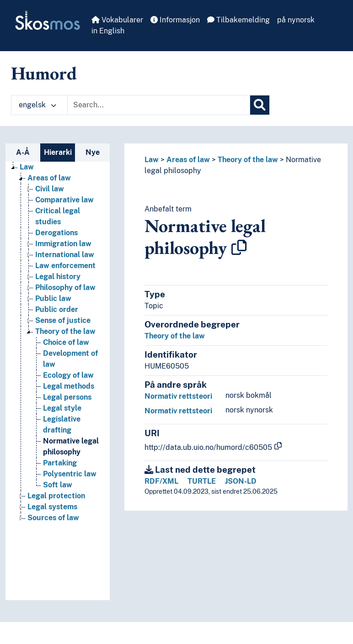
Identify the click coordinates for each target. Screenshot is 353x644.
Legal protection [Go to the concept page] (56, 496)
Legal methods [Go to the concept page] (69, 386)
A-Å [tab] (23, 152)
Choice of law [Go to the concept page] (66, 342)
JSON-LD (241, 481)
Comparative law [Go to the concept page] (64, 200)
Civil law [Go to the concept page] (50, 189)
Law (152, 160)
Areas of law (188, 160)
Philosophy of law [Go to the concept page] (65, 288)
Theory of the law (248, 160)
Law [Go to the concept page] (27, 167)
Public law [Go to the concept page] (53, 298)
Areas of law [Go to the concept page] (49, 178)
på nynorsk (296, 20)
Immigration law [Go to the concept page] (63, 244)
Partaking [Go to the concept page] (60, 463)
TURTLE (202, 481)
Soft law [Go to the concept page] (58, 485)
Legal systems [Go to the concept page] (52, 507)
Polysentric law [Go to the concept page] (70, 474)
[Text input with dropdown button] (159, 105)
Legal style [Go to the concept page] (62, 408)
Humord (44, 73)
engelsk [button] (37, 105)
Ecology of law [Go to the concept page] (68, 375)
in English (108, 31)
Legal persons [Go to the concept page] (67, 397)
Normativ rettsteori (178, 396)
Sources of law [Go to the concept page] (53, 518)
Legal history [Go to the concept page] (58, 277)
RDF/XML (161, 481)
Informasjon (175, 20)
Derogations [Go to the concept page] (56, 233)
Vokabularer (117, 20)
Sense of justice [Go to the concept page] (63, 320)
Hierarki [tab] (58, 152)
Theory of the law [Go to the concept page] (65, 331)
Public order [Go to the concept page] (57, 309)
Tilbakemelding (238, 20)
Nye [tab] (93, 152)
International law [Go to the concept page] (65, 255)
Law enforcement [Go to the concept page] (65, 266)
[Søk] (260, 105)
